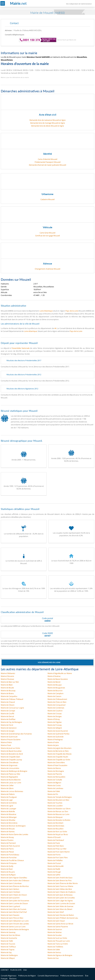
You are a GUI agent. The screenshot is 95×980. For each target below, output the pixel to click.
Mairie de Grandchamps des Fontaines (16, 734)
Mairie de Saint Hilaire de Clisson (14, 895)
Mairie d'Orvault (54, 837)
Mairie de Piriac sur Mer (57, 849)
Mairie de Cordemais (56, 708)
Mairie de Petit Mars (56, 846)
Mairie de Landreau (55, 788)
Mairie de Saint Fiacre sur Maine (60, 886)
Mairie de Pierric (7, 849)
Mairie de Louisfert (55, 806)
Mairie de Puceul (54, 863)
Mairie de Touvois (8, 944)
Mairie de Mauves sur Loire (58, 814)
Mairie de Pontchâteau (10, 855)
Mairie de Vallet (54, 950)
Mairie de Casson (54, 696)
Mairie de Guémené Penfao (59, 734)
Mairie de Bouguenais (56, 688)
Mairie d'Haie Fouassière (57, 765)
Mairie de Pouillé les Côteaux (12, 860)
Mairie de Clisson (8, 705)
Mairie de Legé (7, 800)
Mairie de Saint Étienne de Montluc (15, 886)
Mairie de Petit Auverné (10, 846)
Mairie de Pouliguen (9, 797)
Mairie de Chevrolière (56, 762)
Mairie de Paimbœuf (56, 840)
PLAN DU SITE (16, 970)
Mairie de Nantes (8, 832)
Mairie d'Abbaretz (8, 673)
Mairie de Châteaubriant (57, 699)
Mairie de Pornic (54, 855)
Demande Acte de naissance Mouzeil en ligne (47, 120)
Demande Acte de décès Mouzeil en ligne (47, 126)
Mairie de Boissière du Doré (12, 754)
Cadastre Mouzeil (47, 199)
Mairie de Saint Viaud (56, 921)
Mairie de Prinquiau (9, 863)
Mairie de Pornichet (9, 857)
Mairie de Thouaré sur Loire (59, 941)
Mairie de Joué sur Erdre (10, 748)
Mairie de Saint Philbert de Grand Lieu (63, 918)
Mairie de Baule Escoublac (11, 751)
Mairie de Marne (54, 768)
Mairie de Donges (55, 716)
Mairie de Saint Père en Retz (12, 918)
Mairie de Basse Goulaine (58, 679)
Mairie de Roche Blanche (11, 780)
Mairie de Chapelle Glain (10, 757)
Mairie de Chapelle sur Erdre (59, 760)
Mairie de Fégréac (55, 722)
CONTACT (5, 970)
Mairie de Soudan (55, 935)
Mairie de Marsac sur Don (58, 811)
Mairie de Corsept (8, 711)
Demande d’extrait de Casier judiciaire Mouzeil (47, 165)
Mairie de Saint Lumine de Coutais (61, 903)
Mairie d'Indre (53, 742)
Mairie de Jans (53, 745)
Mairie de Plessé (7, 852)
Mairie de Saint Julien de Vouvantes (15, 901)
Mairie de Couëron (55, 711)
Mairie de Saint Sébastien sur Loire (15, 921)
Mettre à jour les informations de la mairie (15, 77)
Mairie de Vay (6, 952)
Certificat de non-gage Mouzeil (47, 236)
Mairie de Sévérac (55, 932)
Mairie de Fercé (7, 725)
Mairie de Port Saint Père (58, 857)
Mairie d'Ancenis (7, 676)
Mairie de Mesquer (55, 817)
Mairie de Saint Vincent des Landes (15, 924)
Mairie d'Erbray (54, 719)
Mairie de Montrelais (56, 826)
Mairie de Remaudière (56, 777)
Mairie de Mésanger (9, 817)
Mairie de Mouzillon (56, 829)
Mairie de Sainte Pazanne (58, 927)
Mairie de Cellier (7, 785)
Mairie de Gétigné (55, 728)
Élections (13, 978)
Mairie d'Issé (6, 745)
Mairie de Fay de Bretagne (11, 722)
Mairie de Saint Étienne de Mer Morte (63, 883)
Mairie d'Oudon (7, 840)
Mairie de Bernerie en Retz (58, 751)
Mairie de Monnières (9, 823)
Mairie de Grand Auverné (58, 731)
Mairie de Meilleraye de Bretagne (14, 771)
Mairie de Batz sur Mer (10, 682)
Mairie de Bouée (7, 688)
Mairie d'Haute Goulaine (11, 739)
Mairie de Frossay (55, 725)
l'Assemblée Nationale (20, 348)
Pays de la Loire (72, 311)
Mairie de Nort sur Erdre (57, 832)
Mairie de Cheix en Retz (57, 702)
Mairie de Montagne (56, 771)
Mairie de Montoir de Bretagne (13, 826)
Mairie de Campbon (56, 693)
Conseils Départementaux (48, 976)
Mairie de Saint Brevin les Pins (60, 880)
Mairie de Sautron (55, 929)
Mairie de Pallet (54, 791)
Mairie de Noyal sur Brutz (58, 834)
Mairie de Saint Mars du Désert (60, 909)
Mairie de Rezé (7, 869)
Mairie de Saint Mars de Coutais (14, 909)
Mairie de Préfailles (55, 860)
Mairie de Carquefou (9, 696)
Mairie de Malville (8, 811)
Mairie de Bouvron (55, 691)
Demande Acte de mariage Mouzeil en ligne (47, 123)
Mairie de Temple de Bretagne (60, 797)
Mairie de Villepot (8, 958)
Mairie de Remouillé (56, 866)
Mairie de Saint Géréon (10, 889)
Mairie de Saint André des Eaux (60, 878)
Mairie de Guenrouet (9, 737)
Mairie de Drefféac (8, 719)
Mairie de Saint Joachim (10, 898)
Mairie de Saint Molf (56, 912)
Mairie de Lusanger (8, 809)
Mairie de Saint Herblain (10, 892)
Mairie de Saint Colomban (11, 883)
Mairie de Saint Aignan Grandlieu (14, 878)
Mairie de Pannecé (8, 843)
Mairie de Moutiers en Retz (58, 800)
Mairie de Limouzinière (10, 768)
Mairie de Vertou (54, 952)
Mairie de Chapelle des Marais (60, 754)
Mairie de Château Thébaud (12, 699)
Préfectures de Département (72, 976)
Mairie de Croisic (54, 785)
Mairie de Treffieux (8, 947)
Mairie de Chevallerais (10, 762)
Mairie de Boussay (8, 691)
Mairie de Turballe (55, 780)
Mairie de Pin (53, 794)
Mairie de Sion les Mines (10, 935)
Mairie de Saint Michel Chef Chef (14, 912)
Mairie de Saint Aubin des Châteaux (15, 880)
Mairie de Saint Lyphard (10, 906)
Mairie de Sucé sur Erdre (57, 938)
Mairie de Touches (55, 803)
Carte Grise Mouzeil (47, 233)
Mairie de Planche (55, 774)
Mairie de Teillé (7, 941)
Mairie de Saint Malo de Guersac (60, 906)
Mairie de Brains (7, 693)
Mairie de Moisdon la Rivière (59, 820)
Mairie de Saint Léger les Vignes (60, 901)
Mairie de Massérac (9, 814)
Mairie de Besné (54, 682)
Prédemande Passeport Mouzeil (48, 162)
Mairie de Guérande (56, 737)
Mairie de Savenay (8, 932)
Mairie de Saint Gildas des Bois (60, 889)
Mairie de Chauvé (8, 702)
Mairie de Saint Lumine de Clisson (14, 903)
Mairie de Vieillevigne (9, 955)
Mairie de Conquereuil (56, 705)
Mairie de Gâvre (7, 788)
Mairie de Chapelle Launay (11, 760)
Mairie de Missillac (8, 820)
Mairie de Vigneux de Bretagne (60, 955)
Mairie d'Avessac (7, 679)
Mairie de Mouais (8, 829)
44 (55, 328)
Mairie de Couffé (7, 713)
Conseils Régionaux (9, 976)
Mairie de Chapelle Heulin (58, 757)
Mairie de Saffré (54, 875)
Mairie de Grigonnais (9, 765)
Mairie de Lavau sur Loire (11, 783)
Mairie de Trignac (8, 950)
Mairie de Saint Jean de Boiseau (60, 895)
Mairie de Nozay (7, 837)
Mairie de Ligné (7, 806)
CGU (25, 970)
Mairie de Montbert (55, 823)
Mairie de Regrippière (9, 777)
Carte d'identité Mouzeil (48, 159)
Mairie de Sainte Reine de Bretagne (15, 929)
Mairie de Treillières (55, 947)
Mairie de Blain (7, 685)
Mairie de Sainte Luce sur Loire (13, 927)
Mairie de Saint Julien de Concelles (61, 898)
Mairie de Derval (7, 716)
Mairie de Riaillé (54, 869)
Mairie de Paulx (54, 843)
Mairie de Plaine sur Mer (11, 774)
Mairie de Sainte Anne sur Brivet (60, 924)
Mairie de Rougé (54, 872)
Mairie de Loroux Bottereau (12, 791)
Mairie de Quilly (7, 866)
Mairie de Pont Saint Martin (59, 852)
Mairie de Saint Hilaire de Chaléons (61, 892)
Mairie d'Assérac (54, 676)
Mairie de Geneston (9, 728)
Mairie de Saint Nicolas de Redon (61, 915)
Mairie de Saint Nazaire (10, 915)
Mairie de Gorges (8, 731)
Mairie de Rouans (8, 872)
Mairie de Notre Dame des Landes (14, 834)
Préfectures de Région (27, 976)
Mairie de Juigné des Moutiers (59, 748)
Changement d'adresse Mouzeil (47, 269)
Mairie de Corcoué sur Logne (12, 708)
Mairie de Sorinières (9, 803)
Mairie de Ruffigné (8, 875)
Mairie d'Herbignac (55, 739)
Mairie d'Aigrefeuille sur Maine (60, 673)
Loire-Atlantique (46, 311)
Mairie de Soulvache (9, 938)
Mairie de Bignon (54, 783)
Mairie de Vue (53, 958)
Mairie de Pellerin (8, 794)
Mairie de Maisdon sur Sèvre (59, 809)
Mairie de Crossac (55, 713)
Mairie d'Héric (6, 742)
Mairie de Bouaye (55, 685)
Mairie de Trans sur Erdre (58, 944)
